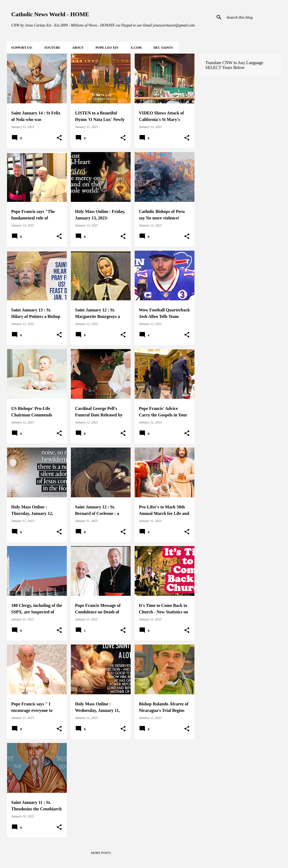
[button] (59, 138)
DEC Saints (163, 48)
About (78, 48)
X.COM (136, 48)
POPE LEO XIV (107, 48)
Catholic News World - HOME (50, 14)
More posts (101, 853)
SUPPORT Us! (22, 48)
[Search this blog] (253, 17)
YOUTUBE (52, 48)
